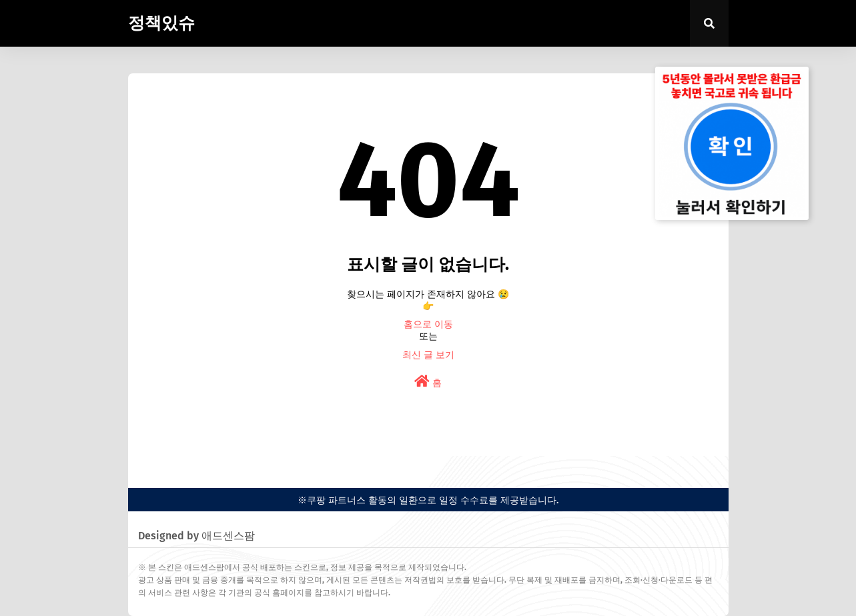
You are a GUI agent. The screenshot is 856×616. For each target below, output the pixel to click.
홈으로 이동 (428, 324)
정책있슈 (161, 23)
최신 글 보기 (428, 355)
